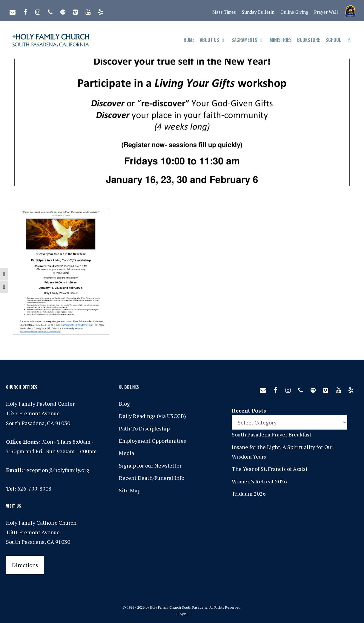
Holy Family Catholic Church (41, 523)
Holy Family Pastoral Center (40, 404)
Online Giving (294, 12)
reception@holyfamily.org (57, 470)
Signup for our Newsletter (150, 465)
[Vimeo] (75, 11)
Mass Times (224, 12)
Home (189, 40)
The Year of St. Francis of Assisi (269, 469)
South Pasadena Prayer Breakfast (272, 434)
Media (126, 453)
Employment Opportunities (152, 441)
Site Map (130, 490)
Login (182, 614)
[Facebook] (25, 11)
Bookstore (309, 40)
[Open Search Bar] (350, 40)
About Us (214, 40)
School (333, 40)
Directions (25, 565)
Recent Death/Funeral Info (152, 478)
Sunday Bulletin (258, 12)
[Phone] (50, 11)
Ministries (281, 40)
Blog (124, 404)
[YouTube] (88, 11)
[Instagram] (38, 11)
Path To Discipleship (144, 428)
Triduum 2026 (249, 494)
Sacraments (249, 40)
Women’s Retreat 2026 (259, 481)
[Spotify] (63, 11)
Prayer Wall (326, 12)
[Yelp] (100, 11)
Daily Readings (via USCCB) (152, 416)
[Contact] (13, 11)
